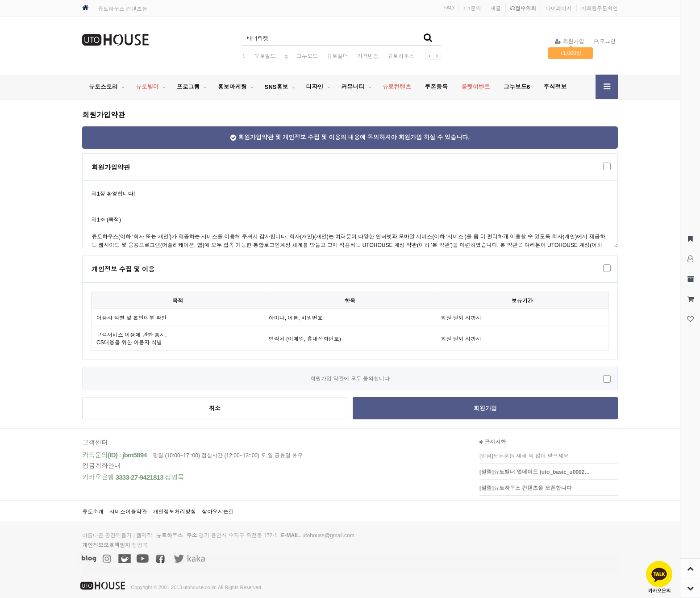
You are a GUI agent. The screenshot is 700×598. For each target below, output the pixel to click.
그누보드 (307, 56)
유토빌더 (337, 56)
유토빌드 (265, 56)
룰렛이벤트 (476, 87)
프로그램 (188, 87)
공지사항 (493, 442)
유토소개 (93, 512)
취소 (215, 408)
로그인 (605, 42)
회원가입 (569, 42)
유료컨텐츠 (397, 87)
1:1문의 (472, 8)
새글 (496, 8)
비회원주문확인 (600, 8)
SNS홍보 (277, 87)
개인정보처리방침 (175, 512)
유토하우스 (401, 56)
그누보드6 (517, 87)
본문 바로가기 (0, 0)
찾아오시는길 (218, 512)
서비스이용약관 (128, 512)
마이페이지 (559, 8)
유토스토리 (103, 87)
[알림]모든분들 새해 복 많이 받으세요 (524, 456)
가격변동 (368, 56)
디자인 (315, 87)
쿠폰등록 (436, 87)
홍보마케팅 (232, 87)
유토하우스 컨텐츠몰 (123, 9)
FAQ (449, 7)
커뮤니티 (353, 87)
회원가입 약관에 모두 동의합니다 (350, 379)
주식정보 (555, 87)
